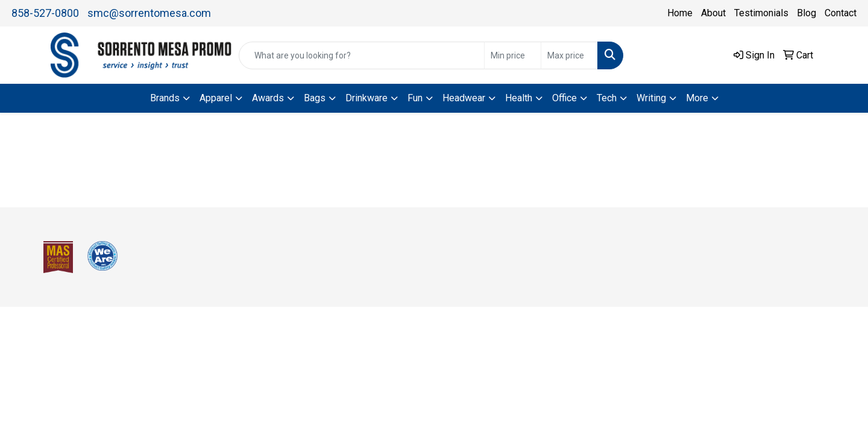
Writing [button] (651, 98)
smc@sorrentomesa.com (149, 13)
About (713, 13)
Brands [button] (165, 98)
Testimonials (761, 13)
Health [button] (519, 98)
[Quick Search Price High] (569, 55)
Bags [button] (315, 98)
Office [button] (565, 98)
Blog (807, 13)
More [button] (697, 98)
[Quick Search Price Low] (513, 55)
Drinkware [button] (366, 98)
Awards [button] (268, 98)
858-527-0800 (45, 13)
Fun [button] (415, 98)
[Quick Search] (362, 55)
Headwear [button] (464, 98)
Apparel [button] (216, 98)
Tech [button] (607, 98)
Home (680, 13)
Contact (841, 13)
